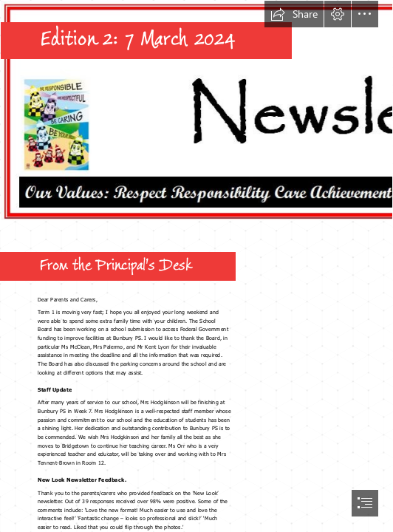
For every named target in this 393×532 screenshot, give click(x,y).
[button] (294, 14)
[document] (196, 266)
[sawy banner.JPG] (196, 110)
